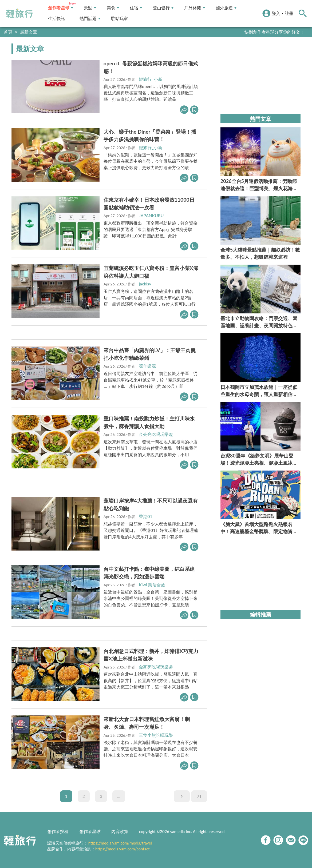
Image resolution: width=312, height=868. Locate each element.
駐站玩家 (120, 19)
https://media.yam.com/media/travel (120, 843)
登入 (276, 13)
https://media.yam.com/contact (123, 849)
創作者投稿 (58, 831)
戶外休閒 (195, 8)
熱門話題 (90, 19)
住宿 (136, 8)
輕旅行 (19, 13)
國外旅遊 (226, 8)
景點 (90, 8)
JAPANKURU (151, 215)
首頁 (8, 32)
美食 (113, 8)
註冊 (289, 13)
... (119, 796)
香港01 (146, 516)
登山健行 (163, 8)
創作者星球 (61, 8)
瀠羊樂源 (147, 366)
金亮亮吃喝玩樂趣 (156, 434)
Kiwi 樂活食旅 (152, 585)
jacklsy (145, 284)
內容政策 (120, 831)
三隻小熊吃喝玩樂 (156, 735)
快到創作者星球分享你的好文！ (274, 32)
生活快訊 (57, 19)
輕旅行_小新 (150, 79)
